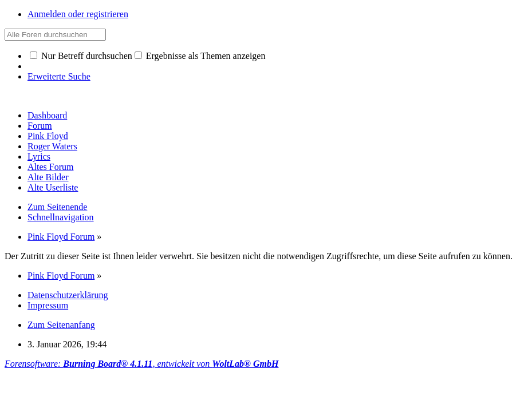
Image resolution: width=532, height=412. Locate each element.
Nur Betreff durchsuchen (81, 56)
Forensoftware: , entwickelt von (141, 364)
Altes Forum (50, 167)
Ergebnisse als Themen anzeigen (200, 56)
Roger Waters (52, 146)
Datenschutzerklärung (68, 295)
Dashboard (47, 115)
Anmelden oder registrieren (78, 14)
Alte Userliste (53, 187)
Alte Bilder (48, 177)
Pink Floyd (48, 136)
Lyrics (39, 157)
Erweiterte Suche (59, 76)
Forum (40, 126)
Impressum (48, 305)
